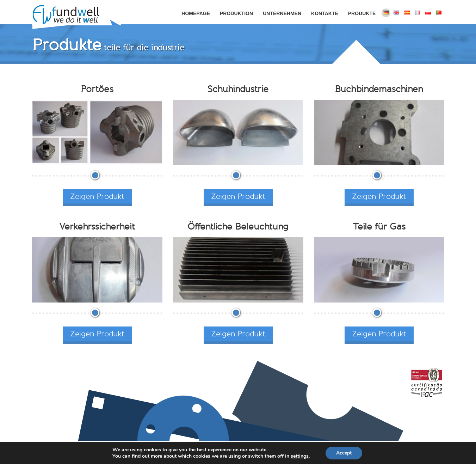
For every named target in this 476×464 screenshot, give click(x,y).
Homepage (196, 13)
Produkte (362, 13)
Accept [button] (344, 453)
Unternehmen (282, 13)
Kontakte (325, 13)
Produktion (236, 13)
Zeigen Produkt (97, 196)
